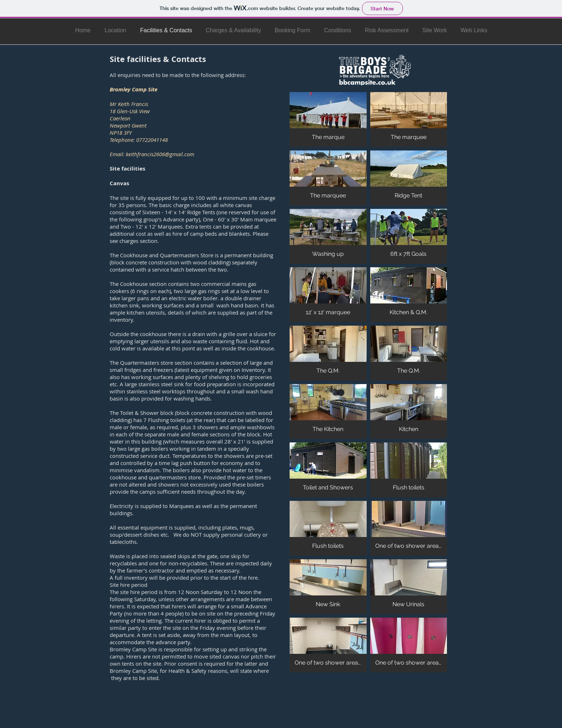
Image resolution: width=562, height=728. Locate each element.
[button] (328, 119)
